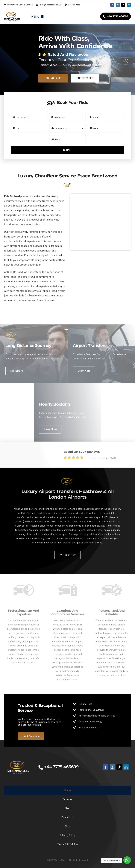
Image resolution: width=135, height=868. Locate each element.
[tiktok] (123, 5)
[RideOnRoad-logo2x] (12, 13)
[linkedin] (129, 5)
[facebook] (112, 5)
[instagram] (118, 5)
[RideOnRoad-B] (18, 762)
